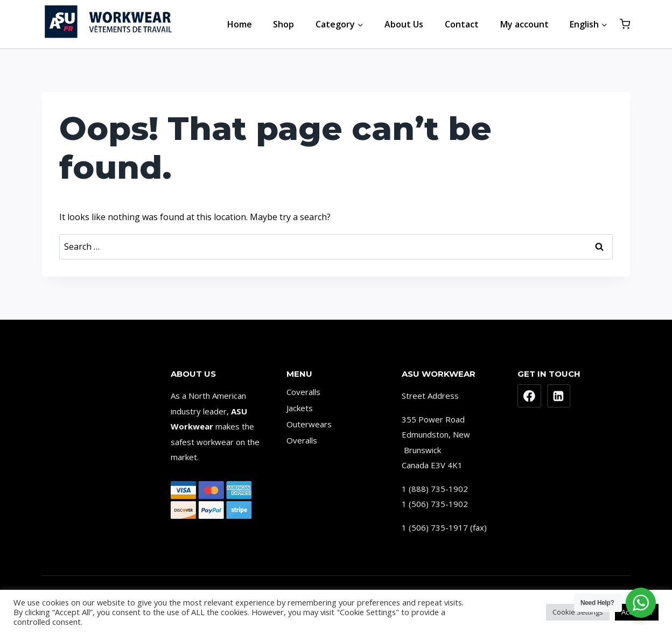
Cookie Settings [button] (578, 612)
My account (524, 24)
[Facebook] (529, 396)
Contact (462, 24)
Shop (283, 24)
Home (240, 24)
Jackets (300, 408)
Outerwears (309, 424)
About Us (404, 24)
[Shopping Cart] (625, 24)
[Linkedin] (559, 396)
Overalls (302, 440)
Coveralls (303, 392)
